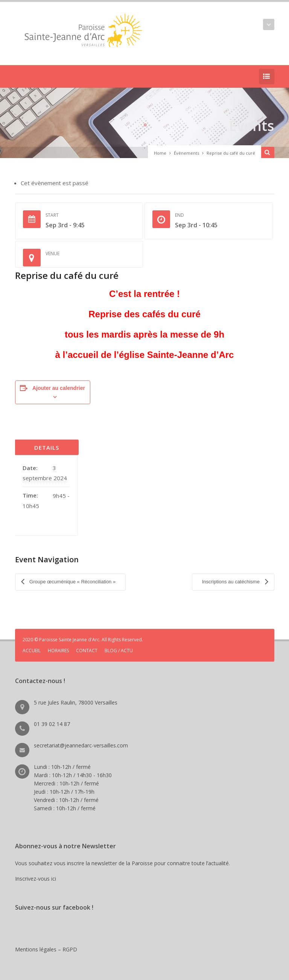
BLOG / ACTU (119, 649)
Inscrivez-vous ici (37, 877)
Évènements (186, 153)
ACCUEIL (32, 649)
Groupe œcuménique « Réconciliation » (72, 581)
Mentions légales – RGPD (46, 948)
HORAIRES (58, 649)
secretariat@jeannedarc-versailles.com (81, 744)
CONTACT (87, 649)
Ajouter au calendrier (59, 388)
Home (160, 153)
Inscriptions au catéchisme (232, 581)
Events (250, 125)
